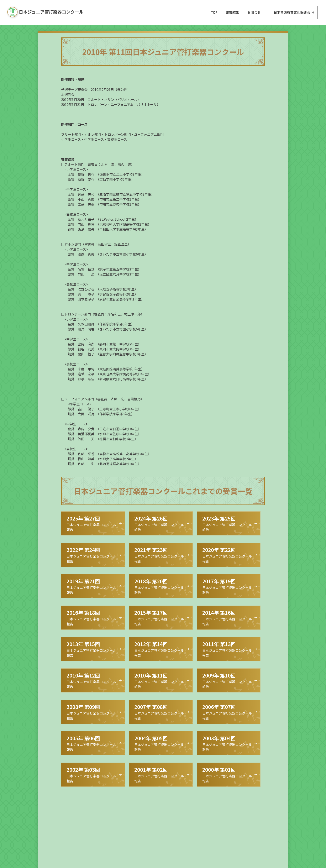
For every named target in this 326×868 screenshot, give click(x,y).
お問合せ (254, 12)
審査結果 (232, 12)
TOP (214, 12)
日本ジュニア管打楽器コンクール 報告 (91, 523)
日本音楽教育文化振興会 (292, 12)
